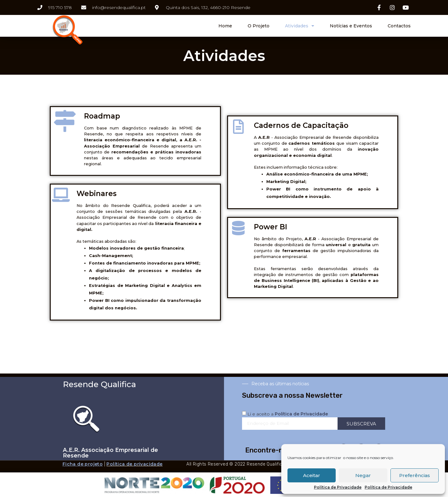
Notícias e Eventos (351, 26)
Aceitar (312, 475)
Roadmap (102, 116)
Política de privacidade (134, 464)
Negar (363, 475)
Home (225, 26)
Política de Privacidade (338, 487)
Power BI (271, 227)
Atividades (300, 26)
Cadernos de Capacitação (301, 125)
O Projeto (259, 26)
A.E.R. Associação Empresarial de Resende (110, 453)
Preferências (415, 475)
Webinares (97, 194)
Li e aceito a (288, 414)
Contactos (399, 26)
